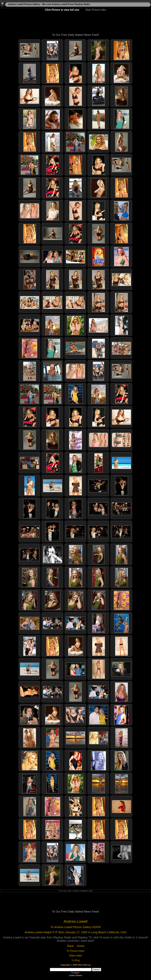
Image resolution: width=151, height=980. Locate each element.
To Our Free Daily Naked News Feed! (75, 35)
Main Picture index (96, 10)
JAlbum (76, 891)
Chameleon (84, 891)
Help (91, 891)
